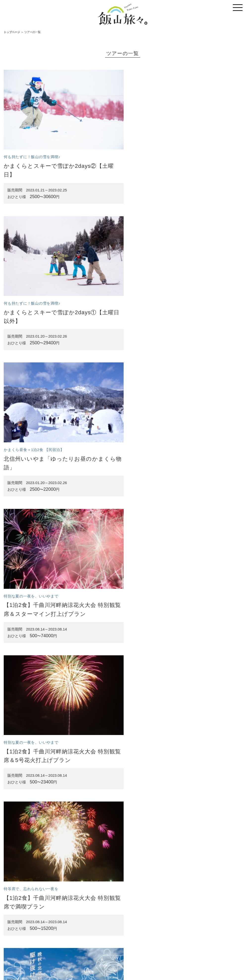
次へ (148, 928)
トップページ (12, 32)
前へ (97, 928)
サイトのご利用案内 (95, 955)
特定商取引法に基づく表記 (132, 955)
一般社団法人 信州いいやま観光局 (135, 965)
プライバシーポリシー (170, 955)
